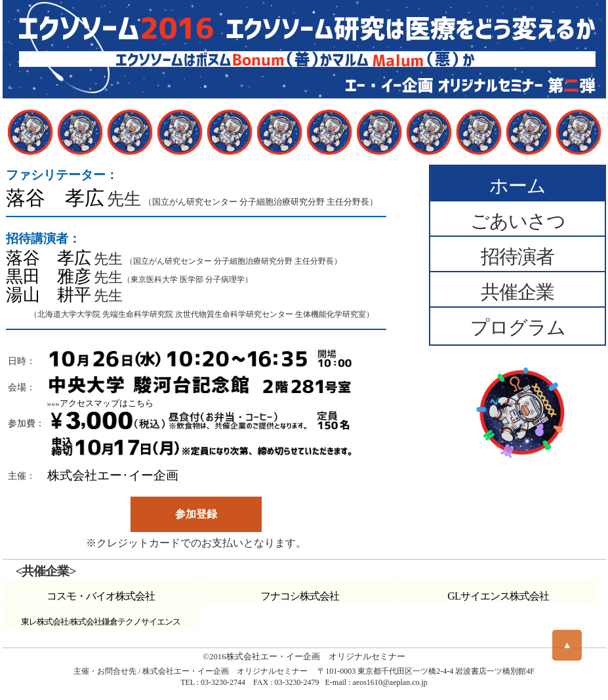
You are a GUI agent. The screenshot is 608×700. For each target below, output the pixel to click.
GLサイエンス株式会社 (498, 596)
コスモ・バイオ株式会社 (101, 596)
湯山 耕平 (49, 295)
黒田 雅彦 (49, 277)
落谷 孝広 (55, 198)
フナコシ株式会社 (300, 596)
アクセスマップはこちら (107, 403)
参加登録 (196, 514)
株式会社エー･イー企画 (113, 475)
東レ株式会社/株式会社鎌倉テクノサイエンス (101, 622)
